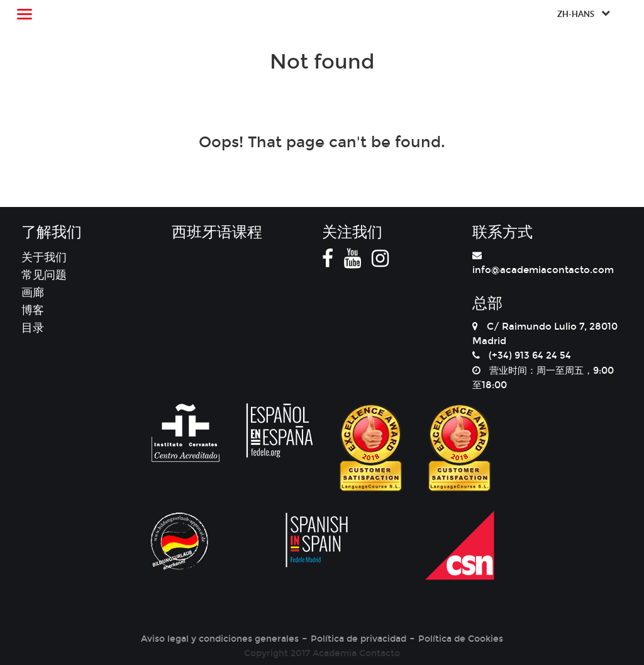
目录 (33, 328)
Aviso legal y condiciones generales (220, 639)
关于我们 (44, 257)
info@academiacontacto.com (543, 270)
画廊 (33, 293)
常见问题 (44, 275)
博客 (33, 310)
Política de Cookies (461, 639)
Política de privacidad (358, 639)
